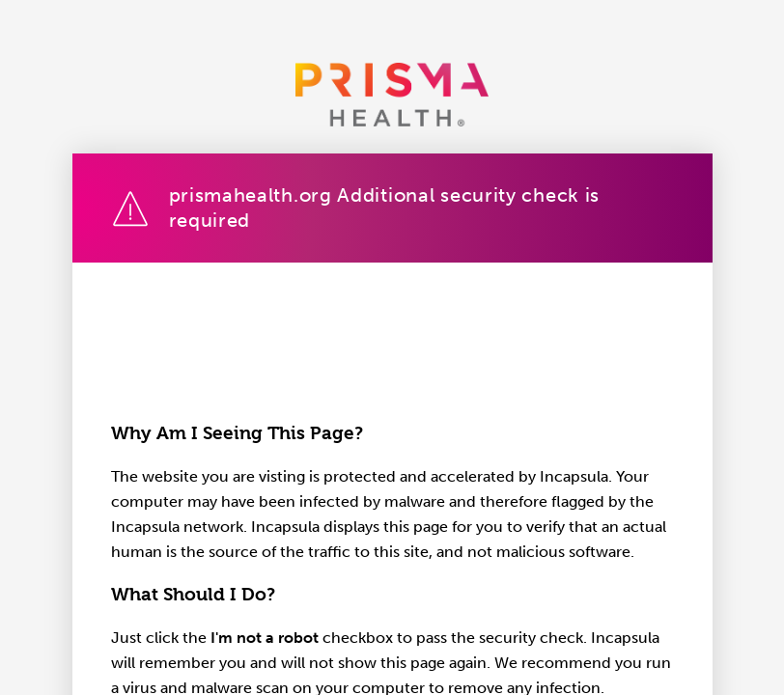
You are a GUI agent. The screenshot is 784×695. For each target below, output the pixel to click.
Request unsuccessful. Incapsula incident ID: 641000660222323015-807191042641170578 (392, 347)
